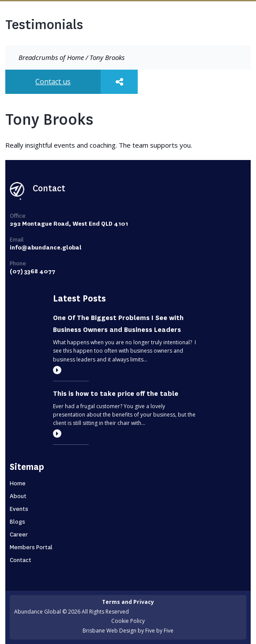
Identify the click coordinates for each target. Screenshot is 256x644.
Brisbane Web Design (109, 631)
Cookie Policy (128, 621)
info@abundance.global (46, 248)
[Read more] (57, 370)
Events (19, 509)
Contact (21, 560)
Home (75, 57)
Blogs (17, 522)
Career (19, 534)
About (18, 496)
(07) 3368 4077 (32, 271)
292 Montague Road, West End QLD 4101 (69, 224)
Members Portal (31, 547)
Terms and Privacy (128, 602)
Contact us (53, 82)
